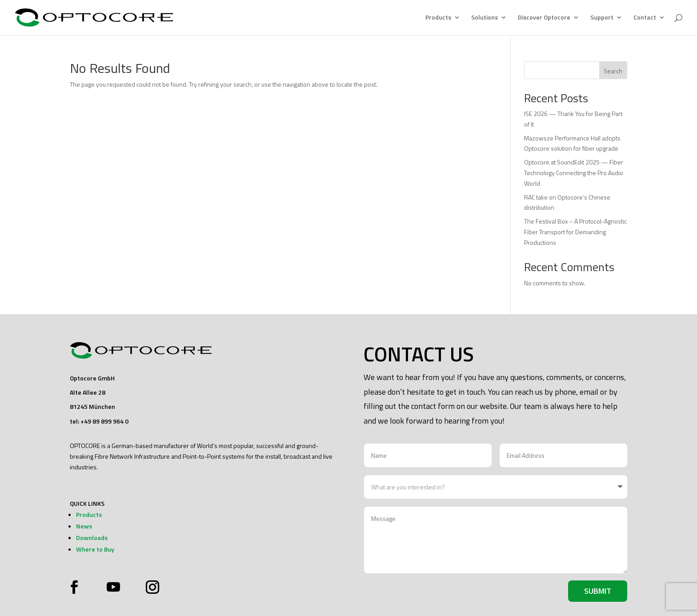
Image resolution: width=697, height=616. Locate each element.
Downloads (92, 538)
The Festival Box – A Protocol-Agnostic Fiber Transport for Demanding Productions (575, 232)
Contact (645, 18)
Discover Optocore (544, 18)
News (84, 526)
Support (602, 18)
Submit (598, 591)
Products (438, 18)
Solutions (485, 18)
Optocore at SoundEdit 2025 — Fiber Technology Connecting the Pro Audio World (574, 173)
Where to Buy (95, 549)
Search (613, 71)
